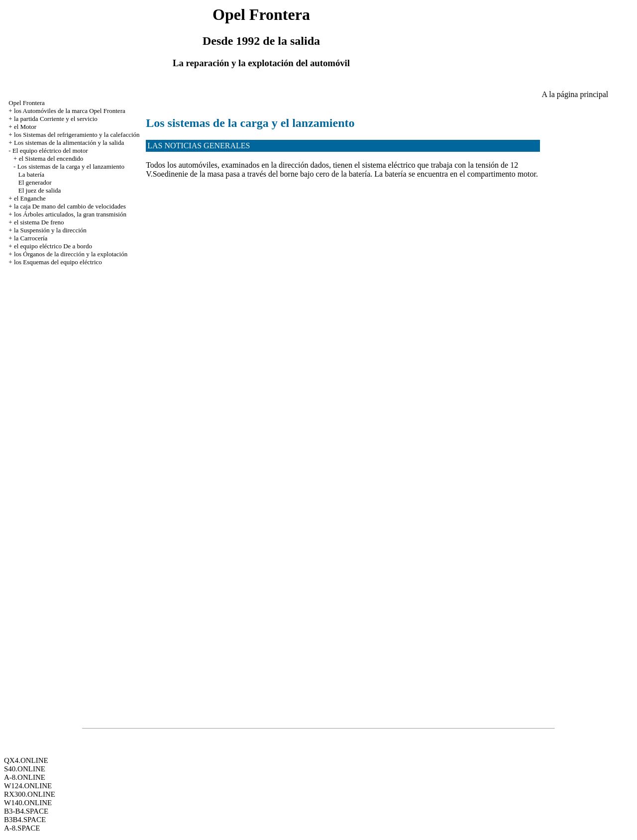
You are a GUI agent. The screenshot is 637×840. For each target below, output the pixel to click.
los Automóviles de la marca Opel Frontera (70, 111)
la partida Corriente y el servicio (56, 119)
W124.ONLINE (28, 786)
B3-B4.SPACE (26, 811)
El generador (35, 182)
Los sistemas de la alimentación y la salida (69, 143)
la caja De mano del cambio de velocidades (70, 206)
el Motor (25, 127)
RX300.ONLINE (30, 794)
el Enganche (30, 198)
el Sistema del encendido (51, 158)
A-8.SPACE (22, 828)
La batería (31, 174)
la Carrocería (31, 238)
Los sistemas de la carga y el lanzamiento (71, 166)
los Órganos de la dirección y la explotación (71, 254)
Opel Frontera (27, 103)
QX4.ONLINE (26, 760)
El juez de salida (40, 190)
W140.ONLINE (28, 803)
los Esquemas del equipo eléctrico (58, 262)
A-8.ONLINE (25, 777)
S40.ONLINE (25, 769)
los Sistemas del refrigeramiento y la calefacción (77, 135)
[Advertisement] (327, 85)
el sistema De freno (39, 222)
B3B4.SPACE (25, 820)
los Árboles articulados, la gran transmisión (70, 214)
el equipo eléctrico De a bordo (53, 246)
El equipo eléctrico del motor (50, 151)
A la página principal (575, 94)
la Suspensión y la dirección (50, 230)
